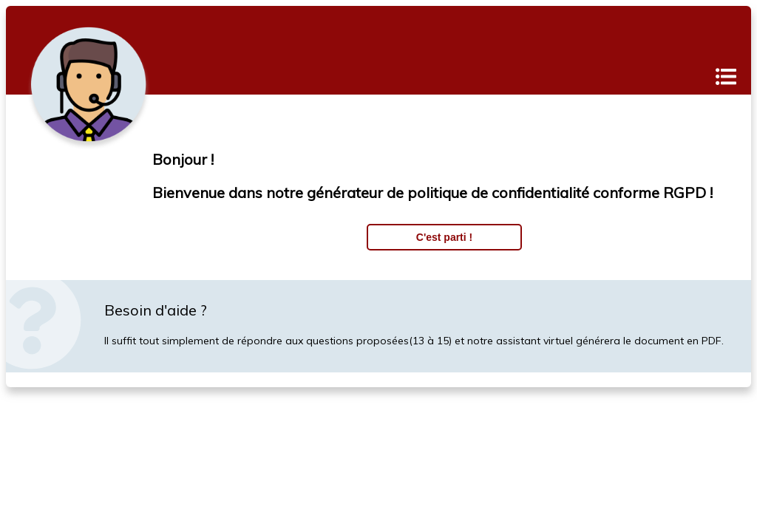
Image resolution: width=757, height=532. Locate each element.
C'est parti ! (444, 237)
